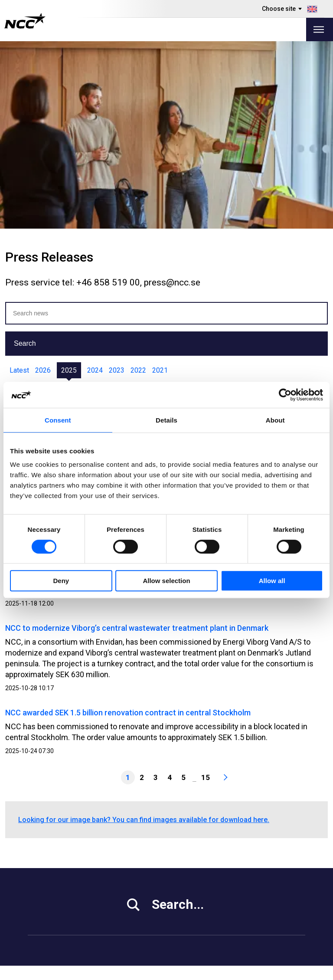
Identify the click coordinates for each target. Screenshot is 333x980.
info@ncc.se (50, 836)
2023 (117, 183)
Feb (57, 201)
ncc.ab (287, 863)
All (17, 201)
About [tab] (275, 420)
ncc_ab (289, 885)
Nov (244, 201)
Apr (99, 201)
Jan (36, 201)
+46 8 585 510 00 (57, 825)
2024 (95, 183)
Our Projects (133, 886)
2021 (160, 183)
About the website (277, 970)
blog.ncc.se (214, 896)
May (120, 201)
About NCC (131, 896)
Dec (264, 201)
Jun (141, 201)
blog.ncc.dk (214, 929)
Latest (19, 183)
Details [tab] (166, 420)
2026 (43, 183)
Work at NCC (48, 886)
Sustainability (49, 896)
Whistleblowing (220, 875)
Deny (61, 581)
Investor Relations (57, 875)
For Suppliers (49, 907)
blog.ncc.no (214, 918)
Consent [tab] (58, 420)
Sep (203, 201)
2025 (69, 183)
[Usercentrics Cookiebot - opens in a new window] (285, 395)
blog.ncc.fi (212, 907)
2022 (138, 183)
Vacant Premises (140, 875)
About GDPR (215, 886)
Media (38, 864)
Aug (181, 201)
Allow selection (166, 581)
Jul (161, 201)
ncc (283, 874)
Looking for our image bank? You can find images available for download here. (144, 632)
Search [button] (25, 156)
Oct (223, 201)
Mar (78, 201)
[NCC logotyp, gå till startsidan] (25, 21)
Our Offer (128, 864)
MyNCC (207, 864)
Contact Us (131, 907)
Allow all (272, 581)
